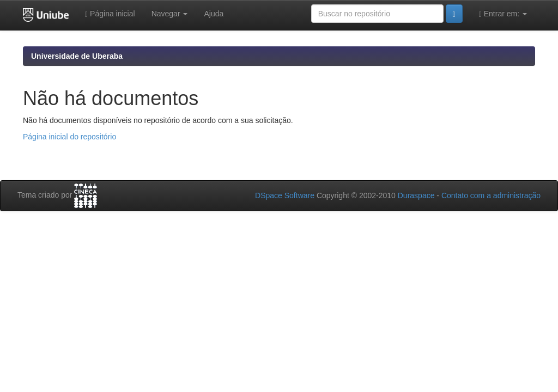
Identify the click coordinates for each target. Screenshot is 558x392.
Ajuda (214, 14)
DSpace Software (285, 195)
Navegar (170, 14)
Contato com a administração (491, 195)
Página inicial (110, 14)
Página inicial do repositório (69, 137)
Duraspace (416, 195)
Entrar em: (503, 14)
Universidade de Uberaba (77, 56)
